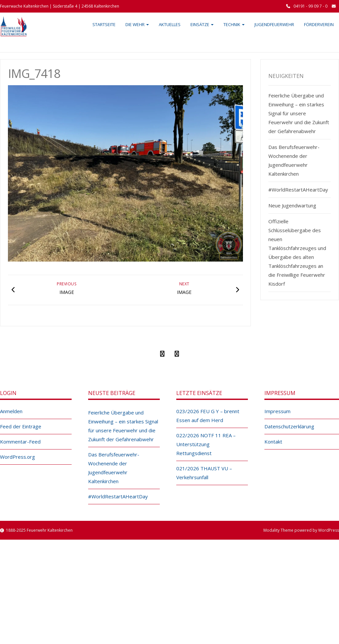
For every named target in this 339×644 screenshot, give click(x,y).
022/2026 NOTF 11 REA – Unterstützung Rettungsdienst (206, 444)
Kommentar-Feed (20, 442)
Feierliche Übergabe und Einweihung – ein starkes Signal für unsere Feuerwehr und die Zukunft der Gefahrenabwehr (299, 113)
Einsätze (202, 24)
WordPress (329, 530)
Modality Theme (278, 530)
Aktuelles (170, 24)
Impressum (277, 411)
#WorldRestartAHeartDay (298, 190)
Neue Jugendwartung (292, 205)
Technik (234, 24)
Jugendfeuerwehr (274, 24)
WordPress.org (17, 457)
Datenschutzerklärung (289, 426)
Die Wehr (137, 24)
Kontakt (273, 442)
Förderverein (319, 24)
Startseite (104, 24)
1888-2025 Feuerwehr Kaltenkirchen (39, 530)
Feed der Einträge (21, 426)
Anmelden (11, 411)
